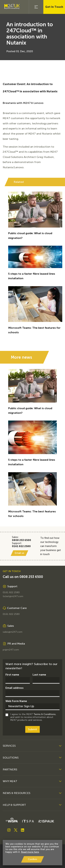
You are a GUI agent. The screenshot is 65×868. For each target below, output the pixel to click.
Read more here (30, 852)
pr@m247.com (11, 650)
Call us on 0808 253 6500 (23, 577)
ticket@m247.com (13, 596)
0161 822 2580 (11, 593)
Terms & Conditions (45, 714)
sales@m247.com (13, 632)
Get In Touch (54, 7)
